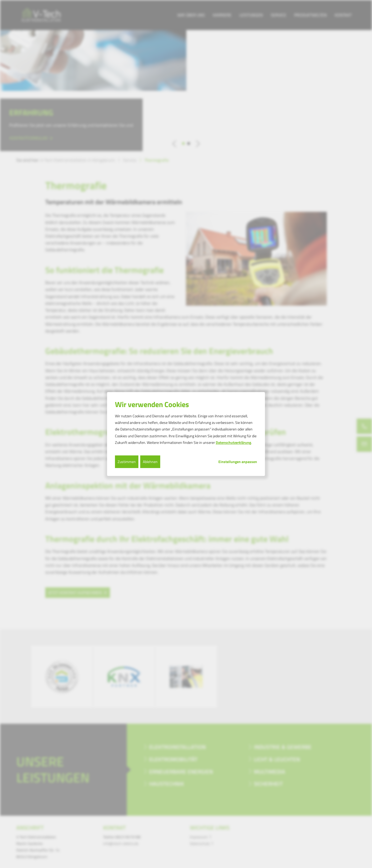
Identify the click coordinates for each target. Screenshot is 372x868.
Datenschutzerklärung (233, 442)
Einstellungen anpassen (238, 462)
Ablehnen (150, 462)
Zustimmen (127, 462)
